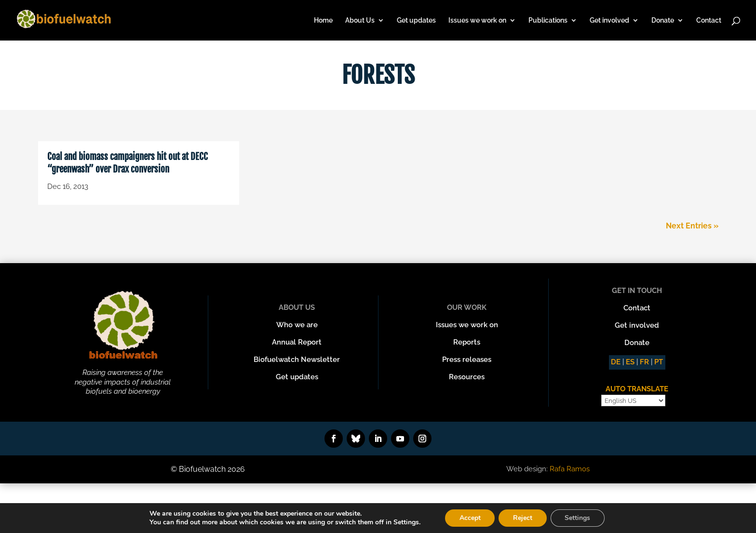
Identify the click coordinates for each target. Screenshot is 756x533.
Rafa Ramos (570, 469)
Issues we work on (477, 20)
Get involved (609, 20)
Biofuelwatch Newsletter (297, 360)
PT (659, 362)
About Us (360, 20)
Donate (663, 20)
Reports (467, 342)
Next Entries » (692, 226)
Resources (467, 377)
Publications (548, 20)
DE (616, 362)
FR (644, 362)
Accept (470, 518)
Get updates (416, 20)
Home (323, 20)
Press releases (467, 360)
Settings (578, 518)
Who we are (297, 325)
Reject (523, 518)
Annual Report (297, 342)
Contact (709, 20)
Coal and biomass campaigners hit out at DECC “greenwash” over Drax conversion (128, 163)
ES (630, 362)
